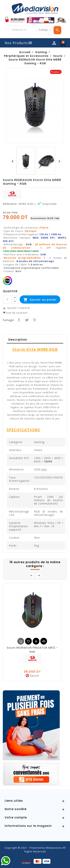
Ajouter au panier (40, 300)
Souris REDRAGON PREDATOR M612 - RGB (32, 650)
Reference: (10, 204)
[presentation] (13, 161)
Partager (19, 320)
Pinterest (34, 320)
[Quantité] (7, 299)
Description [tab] (18, 340)
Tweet (26, 320)
